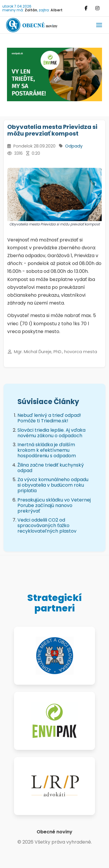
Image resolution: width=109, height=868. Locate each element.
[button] (99, 25)
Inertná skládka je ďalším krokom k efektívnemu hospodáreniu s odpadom (47, 450)
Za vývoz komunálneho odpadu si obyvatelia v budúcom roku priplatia (53, 485)
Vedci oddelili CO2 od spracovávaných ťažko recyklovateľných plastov (47, 525)
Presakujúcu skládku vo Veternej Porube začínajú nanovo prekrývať (54, 505)
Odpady (74, 146)
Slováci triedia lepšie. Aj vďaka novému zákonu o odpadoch (51, 433)
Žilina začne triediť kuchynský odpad (51, 468)
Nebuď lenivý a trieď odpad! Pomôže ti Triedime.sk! (49, 418)
